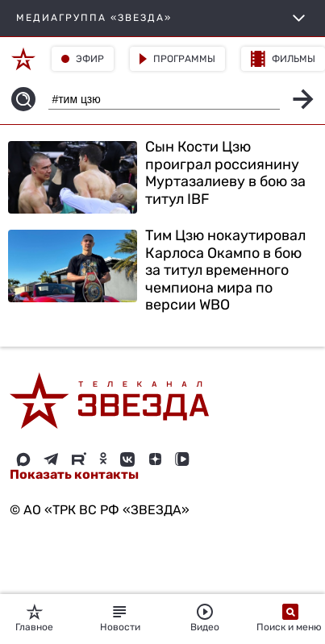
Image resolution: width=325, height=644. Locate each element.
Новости (120, 618)
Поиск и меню (290, 618)
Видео (205, 618)
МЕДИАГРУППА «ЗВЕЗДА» (162, 18)
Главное (34, 618)
